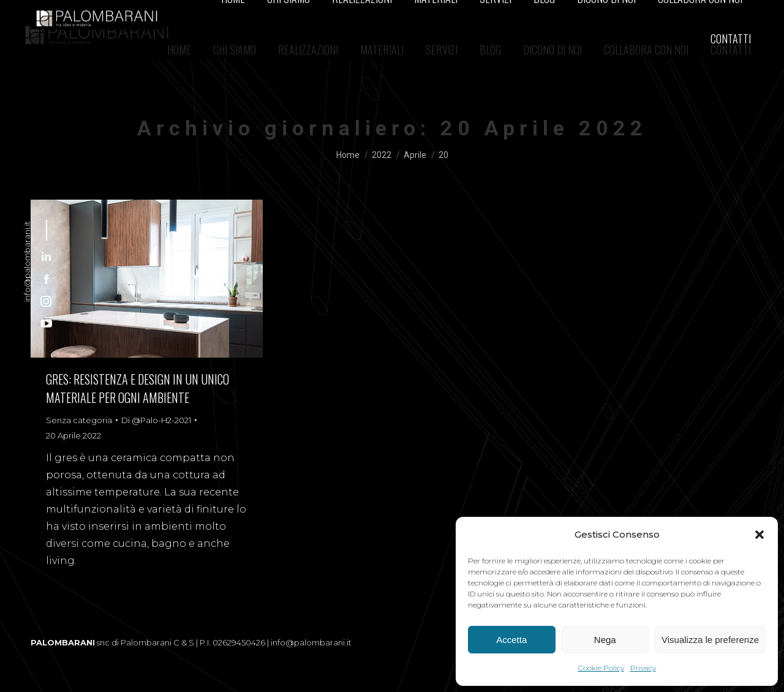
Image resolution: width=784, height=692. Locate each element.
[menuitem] (179, 50)
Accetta (511, 640)
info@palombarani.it (27, 261)
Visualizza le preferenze (710, 640)
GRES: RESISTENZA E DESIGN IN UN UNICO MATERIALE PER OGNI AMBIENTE (138, 388)
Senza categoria (79, 420)
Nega (605, 640)
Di (156, 420)
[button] (759, 535)
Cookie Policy (601, 668)
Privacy (643, 668)
